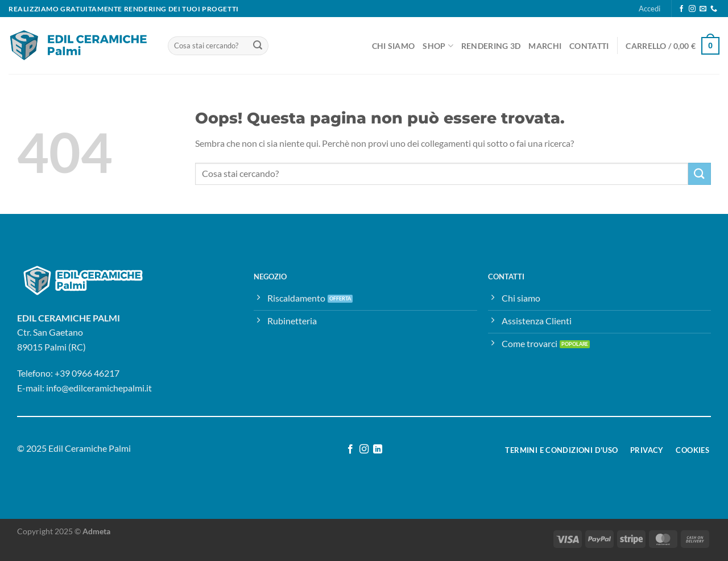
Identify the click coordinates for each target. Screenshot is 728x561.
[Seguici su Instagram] (692, 9)
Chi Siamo (394, 46)
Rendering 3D (491, 46)
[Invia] (258, 46)
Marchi (545, 46)
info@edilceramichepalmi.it (99, 388)
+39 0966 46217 (87, 373)
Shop (438, 46)
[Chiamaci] (714, 9)
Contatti (589, 46)
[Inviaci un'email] (703, 9)
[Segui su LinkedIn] (378, 449)
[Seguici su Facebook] (681, 9)
